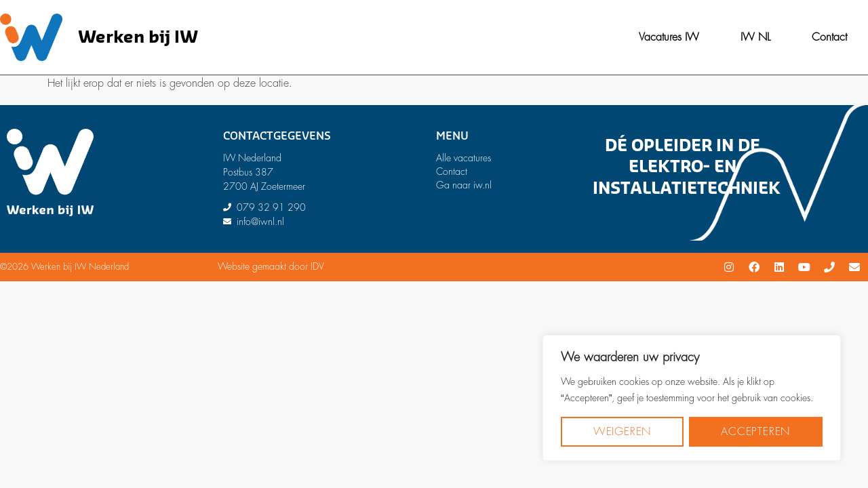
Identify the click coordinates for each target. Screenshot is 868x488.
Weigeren (622, 432)
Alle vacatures (463, 158)
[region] (692, 398)
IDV (317, 266)
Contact (829, 37)
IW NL (755, 37)
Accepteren (755, 432)
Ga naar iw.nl (464, 185)
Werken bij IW (138, 38)
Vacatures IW (669, 37)
